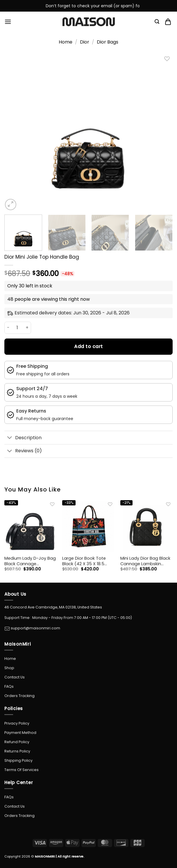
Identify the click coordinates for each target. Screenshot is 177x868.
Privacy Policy (17, 723)
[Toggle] (10, 438)
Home (66, 42)
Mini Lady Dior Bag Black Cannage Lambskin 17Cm (145, 561)
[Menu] (8, 22)
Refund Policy (17, 742)
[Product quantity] (17, 328)
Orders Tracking (19, 696)
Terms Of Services (22, 770)
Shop (9, 668)
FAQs (9, 686)
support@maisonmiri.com (35, 628)
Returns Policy (17, 751)
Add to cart (88, 346)
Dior (85, 42)
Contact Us (15, 677)
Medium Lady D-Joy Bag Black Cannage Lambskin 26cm (30, 561)
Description (23, 438)
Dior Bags (108, 42)
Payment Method (20, 733)
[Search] (157, 22)
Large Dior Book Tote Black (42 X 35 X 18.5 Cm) (84, 561)
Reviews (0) (23, 451)
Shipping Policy (18, 760)
